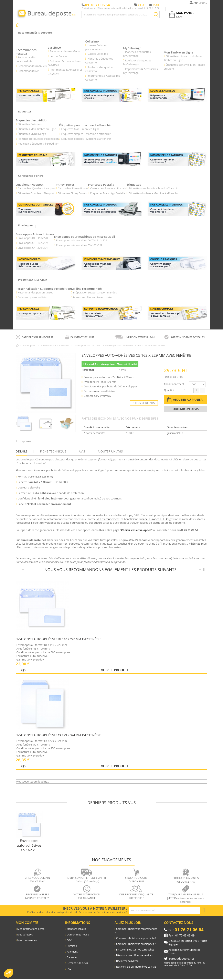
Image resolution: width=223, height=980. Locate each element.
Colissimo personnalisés (33, 298)
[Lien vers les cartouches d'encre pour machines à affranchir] (46, 209)
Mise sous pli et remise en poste (96, 298)
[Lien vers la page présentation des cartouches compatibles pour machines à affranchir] (111, 209)
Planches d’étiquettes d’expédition (39, 139)
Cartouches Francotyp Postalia (111, 189)
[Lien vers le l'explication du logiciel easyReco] (177, 95)
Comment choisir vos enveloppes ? (136, 945)
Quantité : (169, 391)
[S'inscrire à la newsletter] (204, 911)
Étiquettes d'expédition (33, 121)
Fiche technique (53, 452)
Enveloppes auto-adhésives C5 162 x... (29, 846)
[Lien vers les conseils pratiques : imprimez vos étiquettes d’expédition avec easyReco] (111, 159)
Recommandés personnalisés (36, 293)
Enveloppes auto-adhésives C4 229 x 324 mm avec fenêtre (58, 736)
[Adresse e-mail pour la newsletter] (165, 911)
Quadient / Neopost (30, 185)
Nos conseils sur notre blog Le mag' (136, 968)
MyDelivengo (133, 48)
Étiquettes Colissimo (30, 124)
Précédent (18, 424)
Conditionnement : (174, 385)
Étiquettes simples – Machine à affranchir (88, 134)
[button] (9, 973)
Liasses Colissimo (99, 54)
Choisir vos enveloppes (136, 531)
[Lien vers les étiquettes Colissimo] (46, 159)
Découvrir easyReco (127, 962)
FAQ (69, 970)
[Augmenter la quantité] (203, 391)
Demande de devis (77, 964)
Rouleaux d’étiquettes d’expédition (39, 144)
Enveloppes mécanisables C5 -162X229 (82, 246)
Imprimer (26, 442)
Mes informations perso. (31, 930)
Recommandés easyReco (66, 51)
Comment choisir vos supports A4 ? (136, 939)
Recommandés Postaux (27, 52)
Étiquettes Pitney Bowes (74, 194)
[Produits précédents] (19, 571)
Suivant (73, 424)
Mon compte (27, 924)
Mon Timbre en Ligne (180, 52)
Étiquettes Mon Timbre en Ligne (37, 129)
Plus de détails (144, 404)
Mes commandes (27, 941)
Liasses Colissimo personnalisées (98, 47)
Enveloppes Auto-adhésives (36, 235)
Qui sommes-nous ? (78, 936)
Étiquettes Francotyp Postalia (110, 194)
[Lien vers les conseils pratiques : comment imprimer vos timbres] (177, 159)
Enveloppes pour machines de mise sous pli (88, 237)
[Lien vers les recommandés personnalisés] (46, 95)
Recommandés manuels (33, 66)
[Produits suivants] (204, 571)
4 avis (123, 371)
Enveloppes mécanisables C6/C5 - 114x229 (84, 241)
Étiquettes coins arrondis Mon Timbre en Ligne (184, 58)
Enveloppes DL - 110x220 (33, 239)
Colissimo (93, 41)
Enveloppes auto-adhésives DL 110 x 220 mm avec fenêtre (58, 640)
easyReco (55, 48)
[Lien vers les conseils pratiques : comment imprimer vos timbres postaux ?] (177, 209)
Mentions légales (76, 930)
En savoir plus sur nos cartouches (135, 951)
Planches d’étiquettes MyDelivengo (138, 54)
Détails (22, 452)
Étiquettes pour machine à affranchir (88, 125)
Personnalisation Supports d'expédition (45, 290)
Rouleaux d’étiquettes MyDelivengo (138, 63)
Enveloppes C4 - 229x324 (33, 249)
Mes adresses (25, 936)
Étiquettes (137, 185)
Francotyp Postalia (104, 185)
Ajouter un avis (110, 452)
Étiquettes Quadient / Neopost (36, 194)
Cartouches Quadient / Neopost (37, 189)
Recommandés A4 (29, 71)
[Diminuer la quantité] (196, 391)
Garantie (72, 958)
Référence (88, 371)
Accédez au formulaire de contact (185, 952)
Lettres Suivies (59, 56)
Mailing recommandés (90, 290)
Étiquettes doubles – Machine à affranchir (88, 139)
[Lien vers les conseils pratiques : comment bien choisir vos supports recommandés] (111, 95)
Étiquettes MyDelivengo (32, 134)
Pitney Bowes (67, 185)
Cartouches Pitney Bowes (75, 189)
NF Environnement (108, 520)
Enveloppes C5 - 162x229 (33, 244)
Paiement (72, 953)
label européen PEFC (155, 520)
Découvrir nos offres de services (134, 956)
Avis (82, 452)
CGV (69, 941)
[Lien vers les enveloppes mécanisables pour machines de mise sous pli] (111, 264)
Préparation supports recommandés (98, 293)
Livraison (72, 947)
